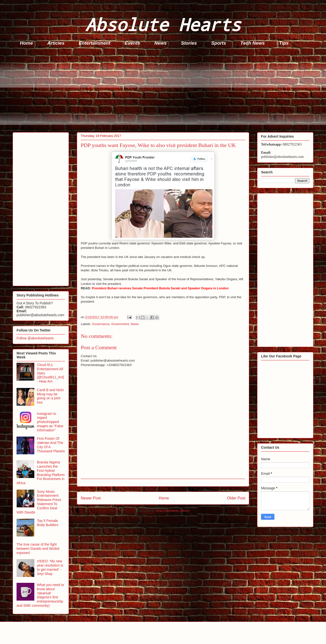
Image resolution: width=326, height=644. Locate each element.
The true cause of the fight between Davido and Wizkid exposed (38, 549)
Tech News (253, 43)
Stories (189, 43)
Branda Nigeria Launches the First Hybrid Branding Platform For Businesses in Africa (41, 473)
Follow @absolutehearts (35, 338)
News (161, 43)
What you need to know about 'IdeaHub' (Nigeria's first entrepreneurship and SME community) (40, 595)
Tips (284, 43)
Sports (219, 43)
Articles (56, 43)
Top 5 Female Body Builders (48, 523)
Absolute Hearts (163, 24)
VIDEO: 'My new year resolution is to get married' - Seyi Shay (50, 567)
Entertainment (95, 43)
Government (120, 324)
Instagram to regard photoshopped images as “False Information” (50, 422)
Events (132, 43)
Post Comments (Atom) (173, 511)
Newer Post (91, 498)
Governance (101, 324)
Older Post (236, 498)
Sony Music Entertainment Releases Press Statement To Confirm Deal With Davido (39, 502)
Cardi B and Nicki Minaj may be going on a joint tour (50, 396)
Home (27, 43)
